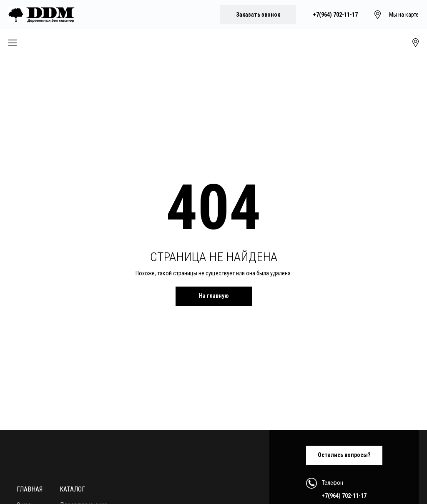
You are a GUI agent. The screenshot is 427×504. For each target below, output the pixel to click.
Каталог (72, 489)
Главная (30, 489)
